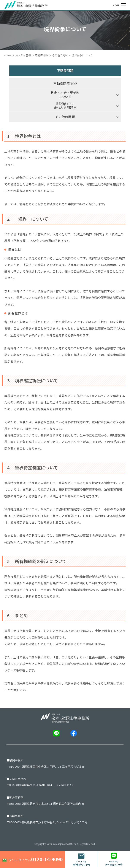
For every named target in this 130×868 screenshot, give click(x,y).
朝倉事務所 (16, 797)
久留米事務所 (18, 779)
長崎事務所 (16, 816)
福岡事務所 (16, 760)
